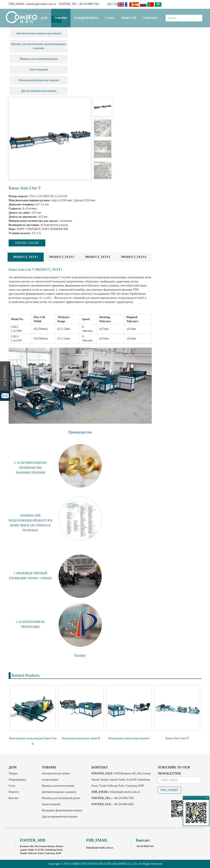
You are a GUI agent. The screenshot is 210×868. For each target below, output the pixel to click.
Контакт (150, 18)
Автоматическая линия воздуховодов (39, 33)
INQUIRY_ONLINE (27, 243)
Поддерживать (86, 18)
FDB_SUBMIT (169, 790)
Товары (61, 18)
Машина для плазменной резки (39, 59)
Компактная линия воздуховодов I (129, 738)
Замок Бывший (39, 70)
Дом (44, 18)
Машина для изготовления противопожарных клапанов (39, 46)
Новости (129, 18)
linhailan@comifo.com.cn (41, 4)
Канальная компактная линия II (81, 738)
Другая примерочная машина (39, 91)
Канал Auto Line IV (177, 738)
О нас (110, 18)
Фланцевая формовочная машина (39, 80)
